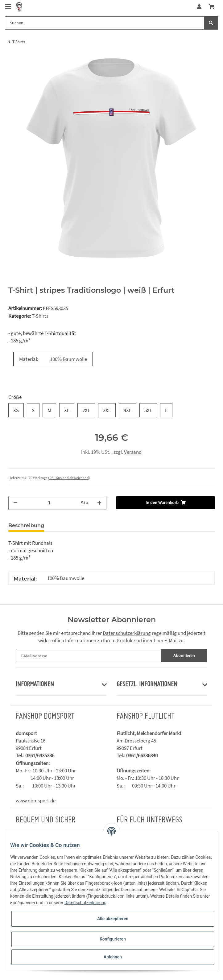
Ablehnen (113, 957)
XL (67, 410)
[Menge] (49, 503)
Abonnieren (184, 655)
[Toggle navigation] (8, 4)
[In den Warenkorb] (165, 503)
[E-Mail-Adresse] (89, 656)
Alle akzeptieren (113, 919)
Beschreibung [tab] (26, 525)
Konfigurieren (113, 939)
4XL (128, 410)
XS (16, 410)
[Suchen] (105, 23)
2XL (86, 410)
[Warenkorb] (212, 7)
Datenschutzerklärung (127, 633)
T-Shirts (40, 316)
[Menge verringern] (15, 503)
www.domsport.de (36, 800)
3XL (107, 410)
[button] (199, 7)
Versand (133, 452)
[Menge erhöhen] (99, 503)
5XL (148, 410)
